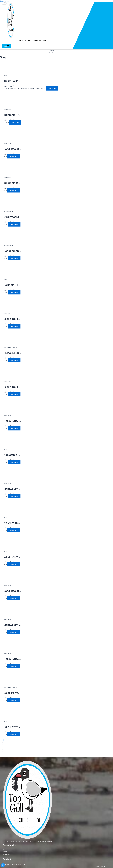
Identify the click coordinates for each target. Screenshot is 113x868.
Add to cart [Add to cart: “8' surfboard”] (14, 224)
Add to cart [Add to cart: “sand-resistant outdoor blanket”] (14, 156)
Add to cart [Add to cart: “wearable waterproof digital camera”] (14, 190)
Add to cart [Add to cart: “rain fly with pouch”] (14, 734)
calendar (28, 40)
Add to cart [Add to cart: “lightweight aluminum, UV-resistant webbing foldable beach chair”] (14, 496)
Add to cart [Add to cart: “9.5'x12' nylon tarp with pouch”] (14, 564)
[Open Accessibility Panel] (3, 865)
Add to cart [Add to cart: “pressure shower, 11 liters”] (14, 360)
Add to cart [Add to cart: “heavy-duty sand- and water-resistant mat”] (14, 428)
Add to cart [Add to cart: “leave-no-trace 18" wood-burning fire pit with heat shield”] (14, 394)
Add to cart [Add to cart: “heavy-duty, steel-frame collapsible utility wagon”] (14, 666)
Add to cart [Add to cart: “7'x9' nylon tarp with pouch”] (14, 530)
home (21, 40)
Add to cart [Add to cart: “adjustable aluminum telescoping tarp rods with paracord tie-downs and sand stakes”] (14, 462)
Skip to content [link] (5, 1)
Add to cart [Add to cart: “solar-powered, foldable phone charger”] (14, 700)
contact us (37, 40)
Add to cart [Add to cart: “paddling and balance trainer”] (14, 258)
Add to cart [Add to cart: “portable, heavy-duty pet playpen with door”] (14, 292)
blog (44, 40)
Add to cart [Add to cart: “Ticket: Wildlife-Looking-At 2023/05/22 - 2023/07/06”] (52, 88)
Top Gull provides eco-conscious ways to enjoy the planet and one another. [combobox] (27, 842)
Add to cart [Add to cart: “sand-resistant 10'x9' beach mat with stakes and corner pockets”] (14, 598)
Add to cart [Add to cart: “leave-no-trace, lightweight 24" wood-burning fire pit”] (14, 326)
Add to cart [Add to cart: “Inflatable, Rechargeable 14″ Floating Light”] (15, 122)
